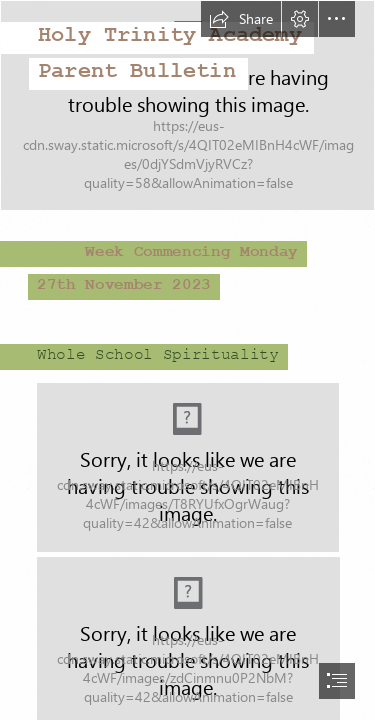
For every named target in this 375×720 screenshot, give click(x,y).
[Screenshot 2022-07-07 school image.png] (187, 105)
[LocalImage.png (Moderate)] (188, 467)
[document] (187, 360)
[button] (241, 19)
